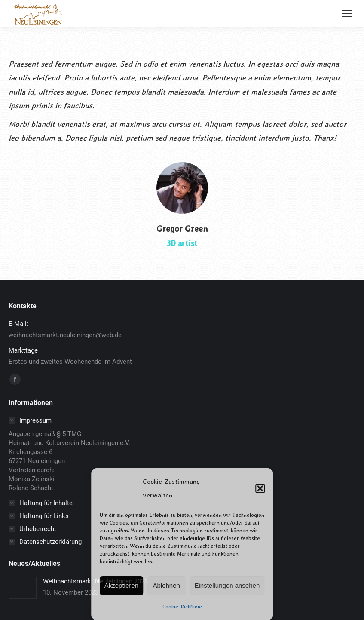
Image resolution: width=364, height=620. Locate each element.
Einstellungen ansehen (227, 585)
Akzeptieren (121, 585)
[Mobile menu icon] (347, 14)
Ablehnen (167, 585)
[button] (260, 488)
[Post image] (23, 588)
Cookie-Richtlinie (182, 607)
